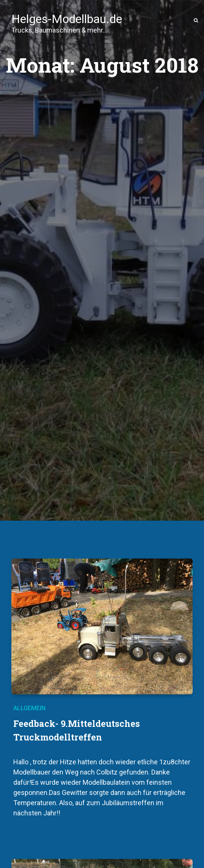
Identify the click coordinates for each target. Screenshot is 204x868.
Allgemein (29, 708)
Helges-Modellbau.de (67, 20)
